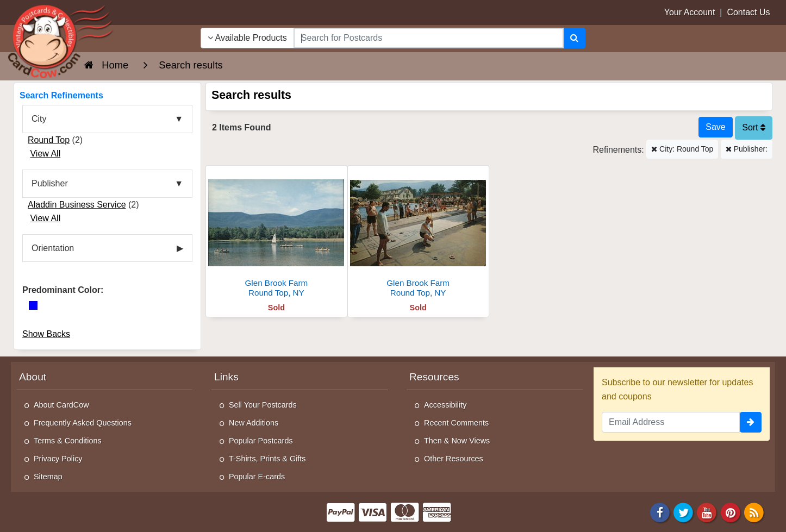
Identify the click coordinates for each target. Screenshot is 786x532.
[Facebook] (660, 512)
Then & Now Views (457, 441)
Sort (754, 127)
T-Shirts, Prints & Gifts (267, 459)
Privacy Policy (58, 459)
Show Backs (46, 334)
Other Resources (454, 459)
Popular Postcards (261, 441)
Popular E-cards (257, 477)
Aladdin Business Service (77, 205)
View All (45, 154)
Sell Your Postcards (263, 405)
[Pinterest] (731, 512)
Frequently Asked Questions (83, 423)
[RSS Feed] (754, 512)
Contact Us (748, 12)
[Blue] (33, 305)
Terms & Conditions (68, 441)
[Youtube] (707, 512)
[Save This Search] (715, 127)
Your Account (690, 12)
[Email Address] (671, 422)
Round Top (49, 140)
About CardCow (61, 405)
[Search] (574, 38)
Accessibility (445, 405)
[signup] (751, 422)
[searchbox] (429, 38)
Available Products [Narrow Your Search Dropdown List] (247, 38)
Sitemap (48, 477)
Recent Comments (456, 423)
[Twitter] (683, 512)
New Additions (254, 423)
